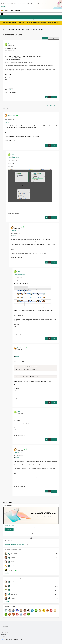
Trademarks (3, 637)
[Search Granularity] (22, 20)
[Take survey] (9, 530)
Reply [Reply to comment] (54, 145)
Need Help (11, 89)
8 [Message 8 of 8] (18, 487)
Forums (18, 29)
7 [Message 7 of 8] (18, 435)
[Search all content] (44, 20)
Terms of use (3, 635)
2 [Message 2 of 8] (9, 141)
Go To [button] (55, 17)
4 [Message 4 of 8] (15, 257)
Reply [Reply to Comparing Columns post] (54, 97)
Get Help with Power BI (29, 29)
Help (51, 17)
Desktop (41, 29)
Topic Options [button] (53, 38)
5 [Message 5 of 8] (18, 334)
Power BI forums (9, 29)
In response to (13, 158)
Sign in (47, 17)
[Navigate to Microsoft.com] (5, 11)
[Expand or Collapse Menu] (2, 14)
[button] (45, 38)
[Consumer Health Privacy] (18, 640)
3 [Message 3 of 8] (12, 213)
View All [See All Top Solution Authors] (7, 573)
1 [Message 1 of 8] (9, 92)
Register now (46, 24)
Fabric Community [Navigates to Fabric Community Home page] (15, 11)
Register (42, 17)
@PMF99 (8, 122)
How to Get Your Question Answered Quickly (15, 544)
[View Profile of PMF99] (10, 44)
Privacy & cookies (4, 633)
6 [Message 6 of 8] (18, 398)
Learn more (4, 7)
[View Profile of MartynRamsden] (12, 115)
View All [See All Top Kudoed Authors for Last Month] (7, 601)
